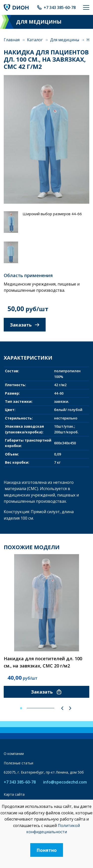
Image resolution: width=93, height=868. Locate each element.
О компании (14, 754)
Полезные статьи (18, 763)
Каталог (35, 40)
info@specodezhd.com (65, 782)
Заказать (25, 325)
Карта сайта (14, 794)
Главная (12, 40)
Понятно (47, 850)
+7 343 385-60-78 (60, 7)
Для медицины (65, 40)
